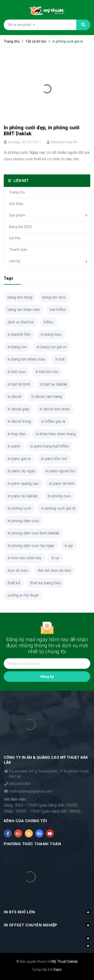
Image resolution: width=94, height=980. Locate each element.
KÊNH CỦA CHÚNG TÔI (25, 821)
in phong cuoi (59, 496)
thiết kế (14, 583)
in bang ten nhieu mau (26, 359)
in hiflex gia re (53, 421)
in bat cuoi (16, 372)
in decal (14, 397)
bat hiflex (58, 310)
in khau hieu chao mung (56, 434)
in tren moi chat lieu (24, 558)
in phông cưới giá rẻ (58, 508)
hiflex (49, 322)
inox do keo (18, 570)
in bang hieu (51, 334)
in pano (14, 446)
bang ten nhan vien (24, 310)
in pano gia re (19, 459)
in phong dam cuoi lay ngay (31, 546)
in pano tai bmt (62, 483)
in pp (69, 546)
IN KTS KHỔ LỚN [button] (47, 912)
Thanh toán (18, 250)
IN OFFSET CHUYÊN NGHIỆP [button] (47, 925)
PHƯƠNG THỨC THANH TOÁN (32, 844)
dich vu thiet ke (21, 322)
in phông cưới (19, 508)
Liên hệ (15, 261)
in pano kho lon (54, 459)
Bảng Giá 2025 (20, 227)
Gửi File (15, 238)
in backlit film (19, 334)
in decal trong (19, 421)
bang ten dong (20, 297)
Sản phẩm (17, 215)
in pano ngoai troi (60, 471)
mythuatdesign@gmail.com (31, 791)
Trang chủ (17, 192)
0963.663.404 (20, 784)
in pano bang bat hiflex (50, 446)
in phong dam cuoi (23, 521)
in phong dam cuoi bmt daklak (33, 533)
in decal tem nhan (55, 409)
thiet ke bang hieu (45, 583)
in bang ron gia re (52, 347)
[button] (47, 935)
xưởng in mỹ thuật (23, 595)
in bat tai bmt (19, 384)
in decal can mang (47, 397)
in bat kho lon (47, 372)
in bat (60, 359)
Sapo (58, 969)
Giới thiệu (16, 204)
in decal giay (18, 409)
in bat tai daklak (54, 384)
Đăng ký (47, 677)
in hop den (17, 434)
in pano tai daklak (23, 496)
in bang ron (17, 347)
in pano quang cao (23, 483)
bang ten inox (54, 297)
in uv (55, 558)
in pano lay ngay (21, 471)
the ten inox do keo (55, 570)
